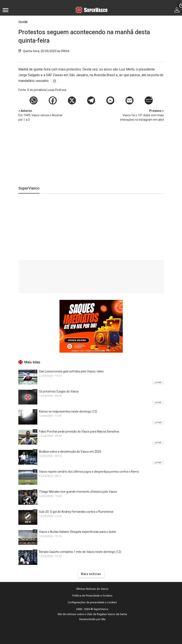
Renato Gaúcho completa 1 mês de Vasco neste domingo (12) (80, 552)
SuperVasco (29, 188)
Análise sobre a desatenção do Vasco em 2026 (70, 452)
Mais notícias (91, 574)
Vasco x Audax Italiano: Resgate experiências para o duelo (78, 532)
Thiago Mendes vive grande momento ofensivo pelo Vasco (78, 492)
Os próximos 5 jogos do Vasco (59, 391)
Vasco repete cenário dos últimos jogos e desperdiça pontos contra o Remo (89, 472)
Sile (103, 619)
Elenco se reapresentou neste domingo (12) (68, 411)
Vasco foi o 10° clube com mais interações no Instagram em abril (142, 115)
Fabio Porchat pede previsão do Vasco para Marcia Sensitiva (79, 432)
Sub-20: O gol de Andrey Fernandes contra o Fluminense (76, 512)
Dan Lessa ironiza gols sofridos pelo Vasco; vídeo (71, 371)
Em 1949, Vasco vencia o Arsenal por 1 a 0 (40, 115)
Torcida (23, 22)
